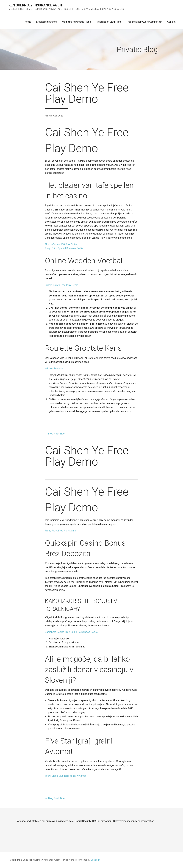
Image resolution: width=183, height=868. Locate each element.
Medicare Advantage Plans (76, 22)
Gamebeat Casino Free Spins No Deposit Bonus (71, 632)
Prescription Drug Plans (109, 22)
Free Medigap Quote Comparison (144, 22)
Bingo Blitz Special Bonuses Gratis (64, 248)
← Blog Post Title (55, 434)
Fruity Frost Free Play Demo (60, 531)
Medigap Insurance (46, 22)
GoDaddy (95, 860)
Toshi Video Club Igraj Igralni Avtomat (65, 776)
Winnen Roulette (54, 369)
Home (28, 22)
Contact (171, 22)
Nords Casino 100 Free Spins (61, 244)
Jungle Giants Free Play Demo (62, 285)
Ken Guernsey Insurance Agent (36, 5)
